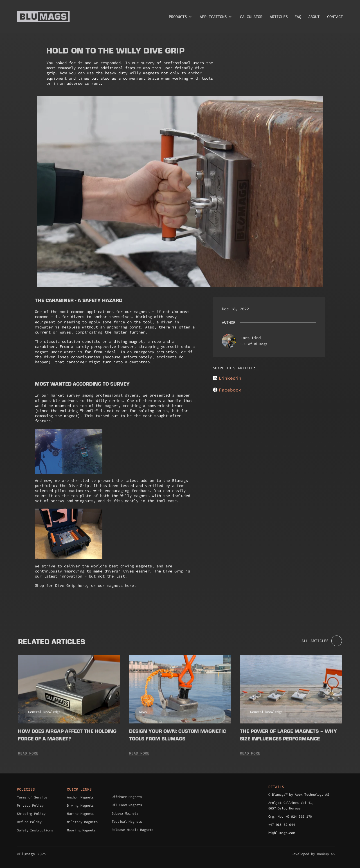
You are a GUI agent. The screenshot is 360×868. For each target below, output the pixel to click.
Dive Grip (79, 486)
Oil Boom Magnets (127, 805)
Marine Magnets (80, 814)
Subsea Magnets (125, 813)
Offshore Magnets (127, 797)
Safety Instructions (35, 830)
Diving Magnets (80, 805)
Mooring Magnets (81, 830)
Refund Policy (29, 822)
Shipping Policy (31, 814)
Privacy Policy (30, 805)
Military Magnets (82, 822)
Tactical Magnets (127, 821)
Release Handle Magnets (133, 830)
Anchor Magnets (80, 797)
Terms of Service (32, 797)
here (82, 585)
